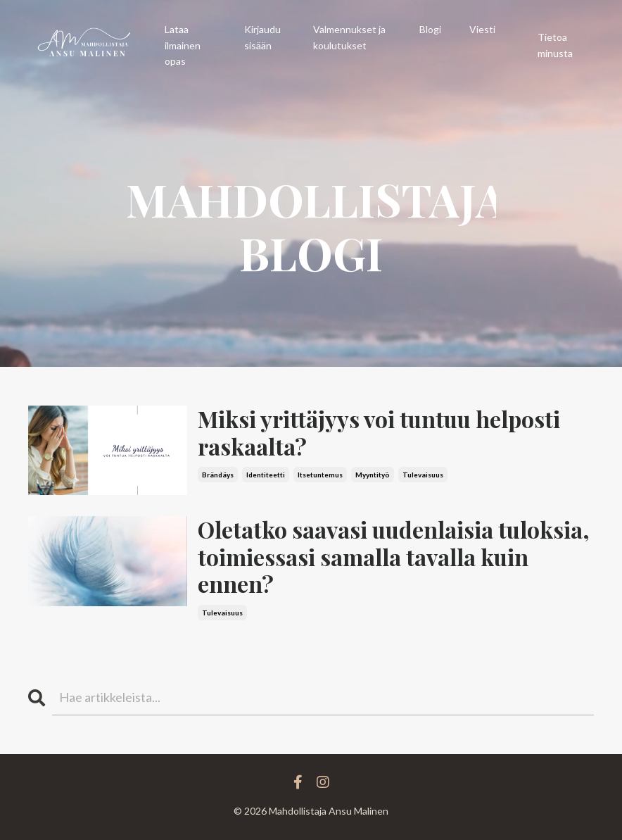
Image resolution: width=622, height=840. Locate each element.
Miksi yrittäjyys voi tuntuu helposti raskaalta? (379, 433)
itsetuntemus (320, 475)
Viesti (482, 29)
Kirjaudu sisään (262, 37)
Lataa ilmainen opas (183, 45)
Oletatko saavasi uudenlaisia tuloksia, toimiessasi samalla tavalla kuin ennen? (394, 557)
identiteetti (266, 475)
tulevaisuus (423, 475)
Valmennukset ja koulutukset (349, 37)
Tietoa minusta (555, 45)
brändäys (218, 475)
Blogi (430, 29)
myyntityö (373, 475)
